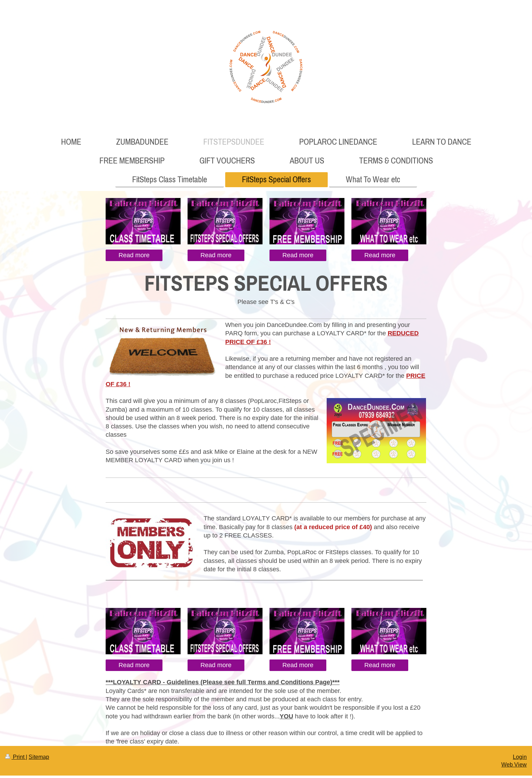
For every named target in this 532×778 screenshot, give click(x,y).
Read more (134, 255)
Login (520, 757)
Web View (514, 764)
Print (16, 757)
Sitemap (39, 757)
